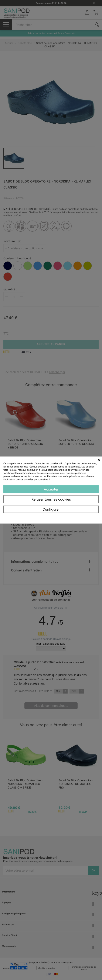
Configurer (51, 509)
